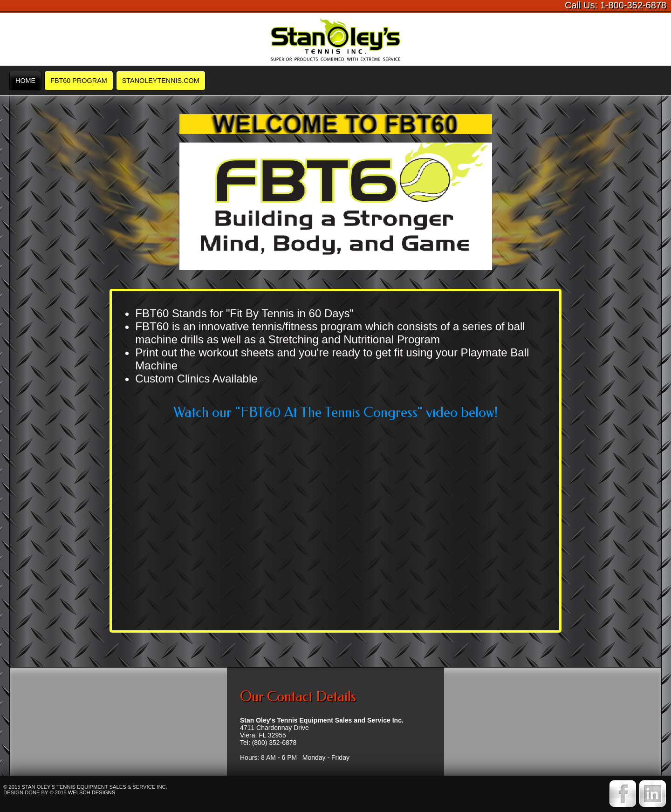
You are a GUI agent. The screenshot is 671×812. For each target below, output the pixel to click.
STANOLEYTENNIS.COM (161, 81)
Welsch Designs (92, 792)
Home (25, 81)
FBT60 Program (79, 81)
